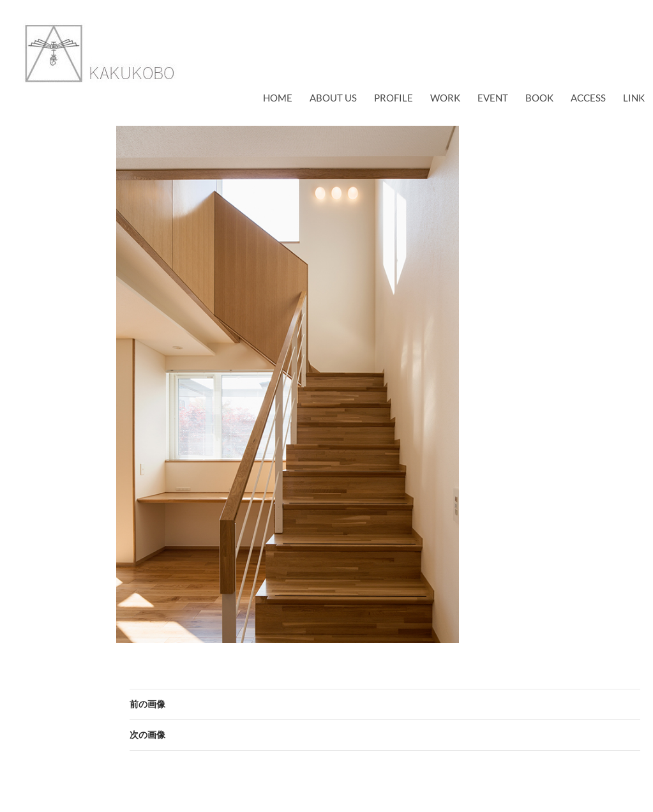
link (634, 98)
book (539, 98)
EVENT (493, 98)
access (588, 98)
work (445, 98)
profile (394, 98)
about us (333, 98)
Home (278, 98)
